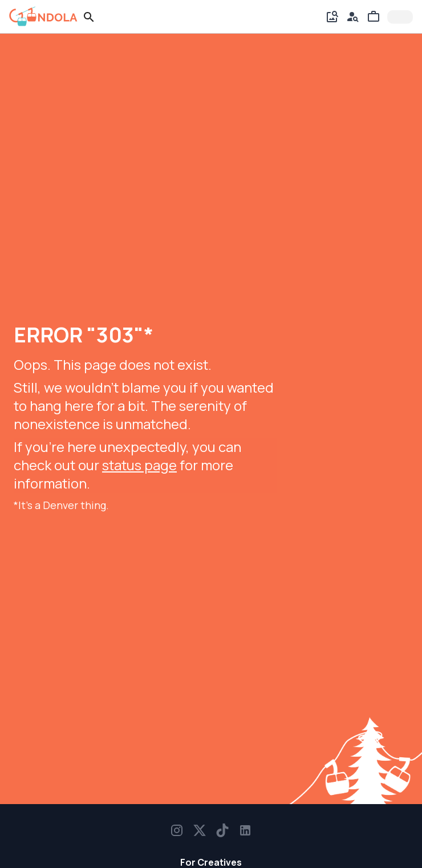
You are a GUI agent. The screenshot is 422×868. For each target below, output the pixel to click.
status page (139, 465)
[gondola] (43, 17)
